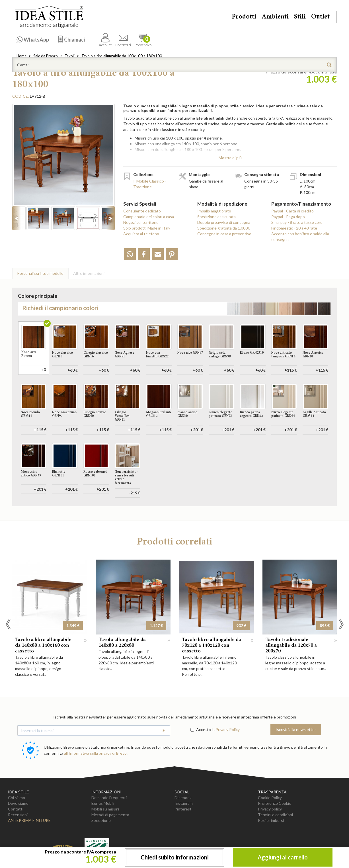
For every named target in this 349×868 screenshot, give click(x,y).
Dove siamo (18, 803)
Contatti (16, 809)
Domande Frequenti (109, 798)
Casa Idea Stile (49, 17)
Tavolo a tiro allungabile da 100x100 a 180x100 (122, 56)
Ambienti (275, 17)
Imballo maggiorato (214, 211)
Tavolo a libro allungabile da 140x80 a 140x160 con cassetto (43, 646)
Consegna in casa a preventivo (224, 234)
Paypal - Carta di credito (292, 211)
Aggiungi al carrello (283, 857)
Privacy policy (270, 809)
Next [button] (341, 624)
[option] (63, 158)
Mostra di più (230, 158)
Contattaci (123, 40)
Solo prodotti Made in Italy (147, 228)
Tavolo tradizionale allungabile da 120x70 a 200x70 (291, 646)
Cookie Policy (270, 798)
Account (105, 40)
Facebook (183, 798)
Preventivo (143, 40)
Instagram (184, 803)
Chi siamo (17, 798)
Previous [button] (8, 624)
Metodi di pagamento (110, 815)
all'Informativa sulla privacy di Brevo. (96, 753)
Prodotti (244, 17)
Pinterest (183, 809)
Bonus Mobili (103, 803)
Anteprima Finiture (29, 820)
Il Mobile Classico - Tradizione (150, 184)
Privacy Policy (228, 729)
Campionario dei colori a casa (149, 217)
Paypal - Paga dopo (288, 217)
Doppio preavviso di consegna (224, 222)
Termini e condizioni (275, 815)
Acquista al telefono (141, 234)
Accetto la (203, 729)
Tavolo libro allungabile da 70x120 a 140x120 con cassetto (212, 646)
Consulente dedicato (142, 211)
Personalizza (40, 273)
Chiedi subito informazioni (175, 857)
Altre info (89, 273)
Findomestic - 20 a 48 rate (294, 228)
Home (21, 56)
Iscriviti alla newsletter (296, 729)
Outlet (320, 17)
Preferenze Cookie (275, 803)
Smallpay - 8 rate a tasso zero (297, 222)
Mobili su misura (105, 809)
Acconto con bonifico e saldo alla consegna (300, 237)
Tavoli (70, 56)
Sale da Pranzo (46, 56)
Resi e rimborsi (271, 820)
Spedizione (101, 820)
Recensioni (18, 815)
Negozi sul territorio (141, 222)
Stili (300, 17)
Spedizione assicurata (216, 217)
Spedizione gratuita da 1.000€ (224, 228)
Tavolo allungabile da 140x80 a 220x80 (122, 643)
